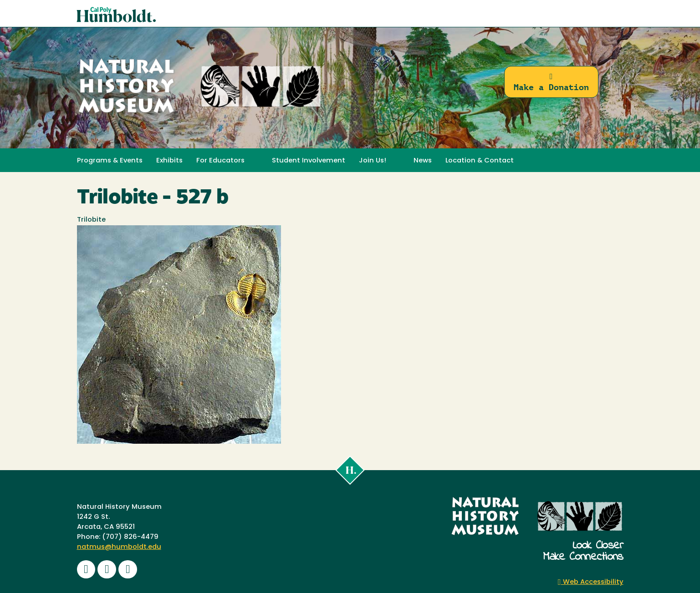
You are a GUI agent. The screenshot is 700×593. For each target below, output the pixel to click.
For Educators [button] (220, 161)
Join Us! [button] (373, 161)
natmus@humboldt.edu (119, 547)
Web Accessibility (591, 582)
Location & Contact (480, 161)
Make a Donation (551, 82)
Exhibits (169, 161)
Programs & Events (110, 161)
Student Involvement (309, 161)
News (423, 161)
